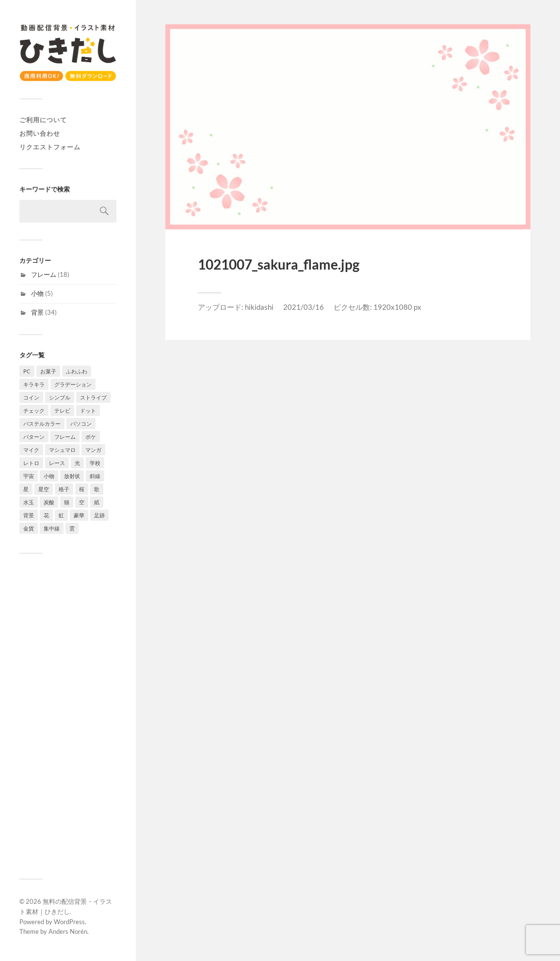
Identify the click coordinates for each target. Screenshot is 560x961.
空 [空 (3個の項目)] (82, 502)
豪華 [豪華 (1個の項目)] (79, 515)
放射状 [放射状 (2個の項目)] (72, 476)
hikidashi (259, 307)
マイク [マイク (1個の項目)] (31, 450)
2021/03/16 (304, 307)
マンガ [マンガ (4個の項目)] (93, 450)
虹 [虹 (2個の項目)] (61, 515)
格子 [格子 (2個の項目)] (64, 489)
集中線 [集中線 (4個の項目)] (52, 528)
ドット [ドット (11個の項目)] (88, 410)
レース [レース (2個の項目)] (57, 463)
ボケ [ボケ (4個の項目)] (91, 437)
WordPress (69, 922)
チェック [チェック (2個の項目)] (34, 410)
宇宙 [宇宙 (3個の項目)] (29, 476)
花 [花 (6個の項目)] (46, 515)
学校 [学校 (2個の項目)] (95, 463)
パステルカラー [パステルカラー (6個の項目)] (42, 424)
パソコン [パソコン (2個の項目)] (81, 424)
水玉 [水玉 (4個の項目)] (29, 502)
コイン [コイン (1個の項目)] (31, 397)
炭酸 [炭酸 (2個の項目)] (49, 502)
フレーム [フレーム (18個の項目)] (65, 437)
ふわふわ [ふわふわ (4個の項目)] (77, 371)
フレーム (44, 274)
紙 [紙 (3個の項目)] (97, 502)
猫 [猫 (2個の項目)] (67, 502)
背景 (37, 312)
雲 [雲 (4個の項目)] (72, 528)
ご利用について (43, 120)
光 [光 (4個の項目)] (77, 463)
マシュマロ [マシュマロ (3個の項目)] (62, 450)
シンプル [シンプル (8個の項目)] (60, 397)
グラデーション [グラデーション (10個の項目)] (73, 384)
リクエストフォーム (50, 147)
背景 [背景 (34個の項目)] (29, 515)
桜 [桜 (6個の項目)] (82, 489)
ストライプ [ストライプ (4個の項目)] (93, 397)
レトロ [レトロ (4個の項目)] (31, 463)
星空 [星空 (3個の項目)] (44, 489)
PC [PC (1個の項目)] (27, 371)
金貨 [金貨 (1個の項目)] (29, 528)
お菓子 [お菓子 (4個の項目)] (48, 371)
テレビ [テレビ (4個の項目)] (62, 410)
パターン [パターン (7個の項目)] (34, 437)
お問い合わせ (40, 133)
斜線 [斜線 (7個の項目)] (95, 476)
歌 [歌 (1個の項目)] (97, 489)
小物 (37, 293)
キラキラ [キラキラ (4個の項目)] (34, 384)
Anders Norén (68, 931)
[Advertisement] (68, 716)
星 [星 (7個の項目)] (26, 489)
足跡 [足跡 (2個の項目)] (99, 515)
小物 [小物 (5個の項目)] (49, 476)
